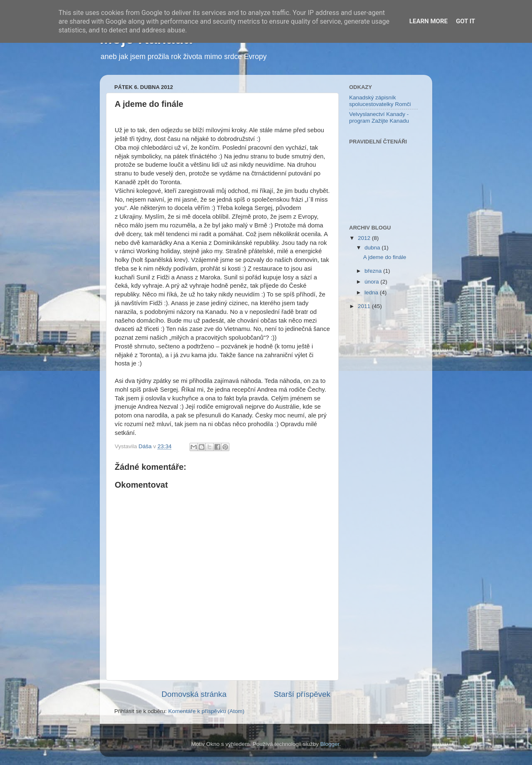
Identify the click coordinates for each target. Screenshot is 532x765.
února (372, 282)
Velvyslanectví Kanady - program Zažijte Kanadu (379, 117)
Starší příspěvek (302, 694)
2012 (365, 238)
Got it (465, 21)
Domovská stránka (194, 694)
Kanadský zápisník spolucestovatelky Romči (380, 101)
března (374, 271)
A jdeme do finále (385, 257)
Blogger (330, 744)
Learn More (429, 21)
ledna (372, 292)
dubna (373, 248)
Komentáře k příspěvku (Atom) (206, 711)
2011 (365, 306)
